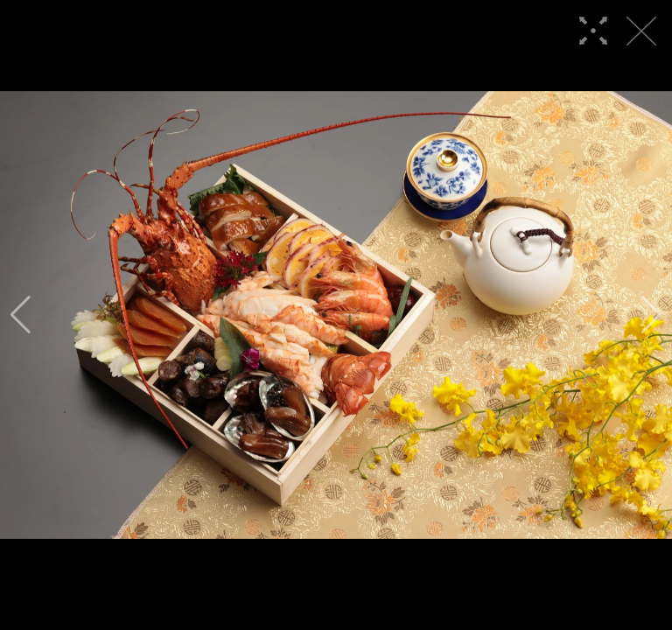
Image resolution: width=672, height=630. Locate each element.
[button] (21, 315)
